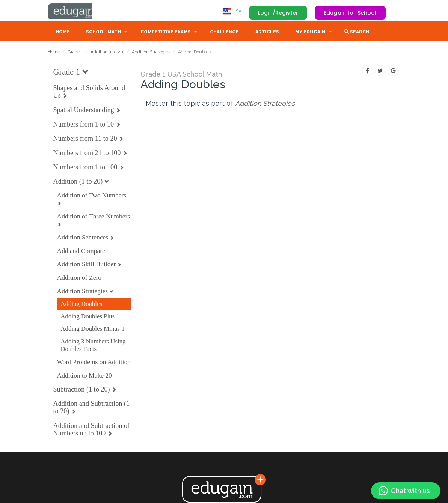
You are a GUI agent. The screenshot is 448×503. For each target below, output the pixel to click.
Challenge (224, 33)
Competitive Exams (166, 33)
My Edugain (310, 33)
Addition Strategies (151, 53)
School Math (103, 33)
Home (63, 33)
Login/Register (278, 13)
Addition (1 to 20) (107, 53)
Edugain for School (350, 13)
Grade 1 (75, 53)
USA (232, 11)
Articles (267, 33)
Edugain (76, 11)
